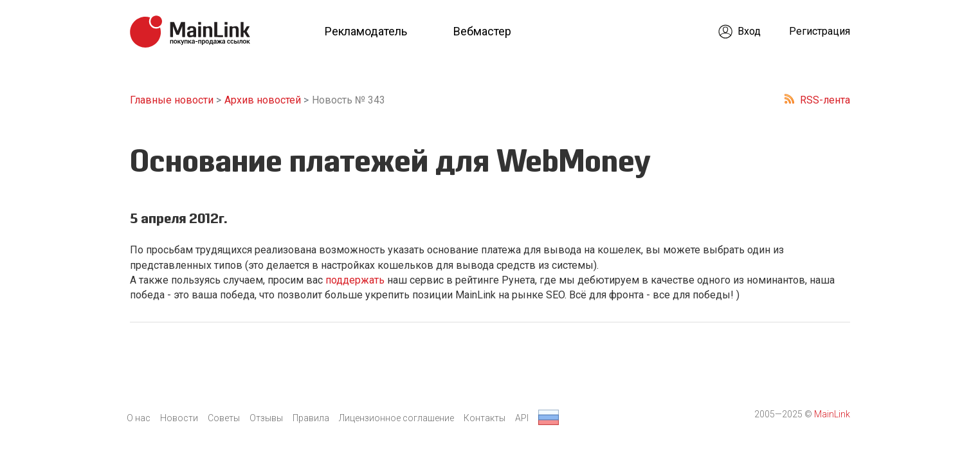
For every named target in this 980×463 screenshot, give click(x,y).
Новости (179, 418)
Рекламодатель (366, 31)
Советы (224, 418)
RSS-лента (825, 100)
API (522, 418)
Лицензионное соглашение (396, 418)
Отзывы (266, 418)
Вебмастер (482, 31)
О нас (139, 418)
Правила (311, 418)
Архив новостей (263, 100)
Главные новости (172, 100)
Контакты (485, 418)
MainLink (832, 414)
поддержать (355, 280)
